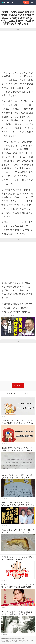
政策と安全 (15, 641)
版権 (32, 641)
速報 (32, 2)
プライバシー (26, 641)
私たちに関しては (6, 641)
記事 (26, 2)
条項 (20, 641)
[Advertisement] (18, 50)
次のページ (18, 386)
